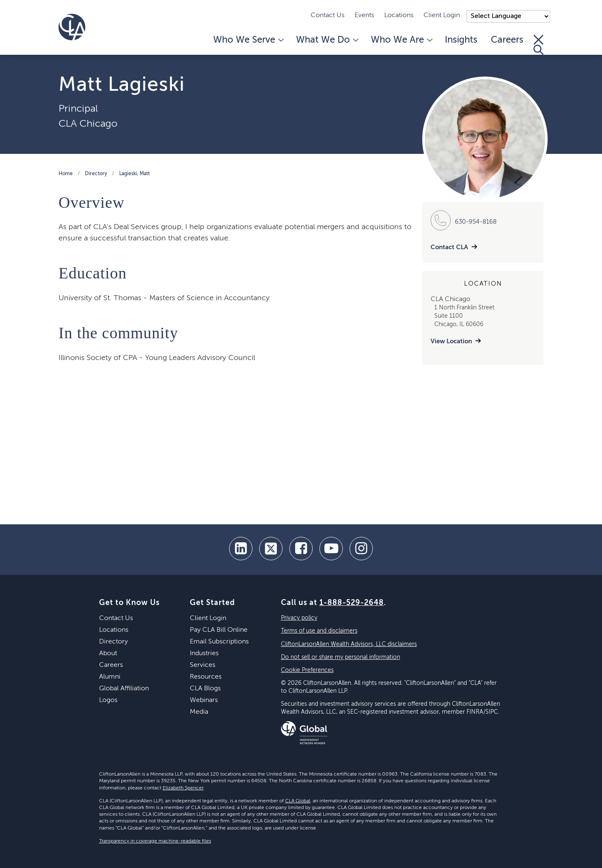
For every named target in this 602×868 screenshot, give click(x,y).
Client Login (442, 15)
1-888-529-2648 (352, 603)
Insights (461, 40)
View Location (451, 341)
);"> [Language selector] (508, 16)
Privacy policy (299, 618)
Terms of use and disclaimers (319, 631)
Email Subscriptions (219, 642)
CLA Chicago (88, 124)
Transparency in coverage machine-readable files (155, 841)
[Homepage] (72, 27)
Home (66, 174)
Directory (96, 174)
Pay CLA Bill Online (219, 630)
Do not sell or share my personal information (341, 657)
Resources (206, 677)
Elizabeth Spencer (183, 788)
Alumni (110, 677)
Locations (399, 15)
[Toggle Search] (538, 45)
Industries (204, 654)
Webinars (204, 700)
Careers (507, 40)
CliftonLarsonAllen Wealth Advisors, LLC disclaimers (349, 644)
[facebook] (301, 549)
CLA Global (298, 801)
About (108, 654)
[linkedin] (241, 549)
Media (199, 712)
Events (364, 15)
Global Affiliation (124, 689)
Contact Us (328, 15)
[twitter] (271, 549)
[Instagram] (361, 549)
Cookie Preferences (307, 670)
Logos (108, 700)
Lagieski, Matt (134, 174)
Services (203, 665)
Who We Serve (248, 40)
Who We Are (401, 40)
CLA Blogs (205, 689)
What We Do (327, 40)
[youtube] (331, 549)
